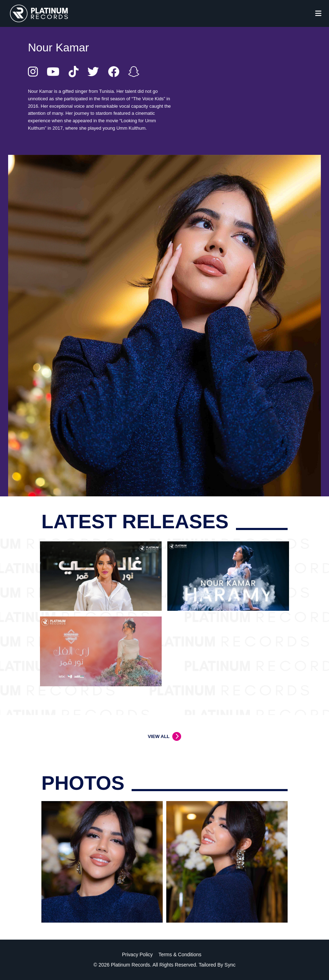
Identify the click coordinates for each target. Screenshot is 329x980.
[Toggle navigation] (318, 13)
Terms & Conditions (180, 954)
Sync (230, 965)
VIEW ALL (159, 736)
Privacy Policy (137, 954)
